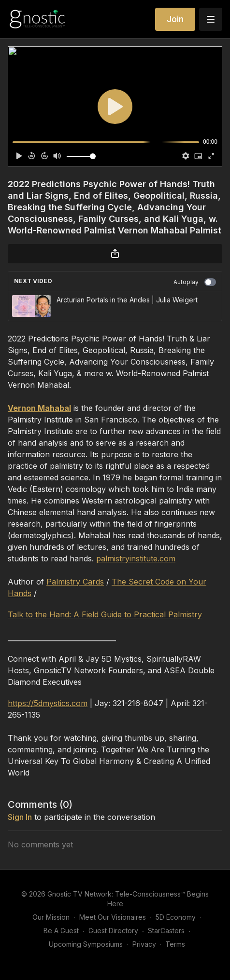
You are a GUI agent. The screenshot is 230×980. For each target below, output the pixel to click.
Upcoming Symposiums (86, 944)
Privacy (144, 944)
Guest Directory (113, 931)
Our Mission (51, 917)
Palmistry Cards (75, 582)
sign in (20, 817)
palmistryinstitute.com (136, 558)
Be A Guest (61, 931)
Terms (175, 944)
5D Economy (176, 917)
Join (175, 19)
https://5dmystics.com (48, 703)
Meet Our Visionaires (113, 917)
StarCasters (166, 931)
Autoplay (195, 282)
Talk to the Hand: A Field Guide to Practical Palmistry (105, 614)
